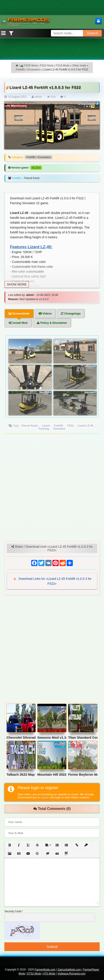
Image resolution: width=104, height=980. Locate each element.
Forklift (59, 426)
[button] (10, 845)
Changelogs (71, 313)
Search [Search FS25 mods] (92, 33)
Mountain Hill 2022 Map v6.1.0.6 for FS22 (52, 774)
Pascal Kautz (30, 426)
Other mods (79, 66)
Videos (45, 313)
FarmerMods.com (45, 970)
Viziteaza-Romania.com (72, 974)
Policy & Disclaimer (52, 323)
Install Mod (18, 323)
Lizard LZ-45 (86, 426)
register (45, 798)
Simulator (59, 429)
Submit (52, 947)
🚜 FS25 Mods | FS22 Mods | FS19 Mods (45, 66)
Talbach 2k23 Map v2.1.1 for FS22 (21, 774)
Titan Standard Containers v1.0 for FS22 (83, 737)
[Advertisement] (52, 489)
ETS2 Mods (34, 974)
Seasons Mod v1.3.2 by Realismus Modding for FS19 (52, 737)
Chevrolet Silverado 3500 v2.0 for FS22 (21, 737)
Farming (44, 429)
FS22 (70, 426)
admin (38, 97)
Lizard (46, 426)
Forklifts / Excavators (28, 70)
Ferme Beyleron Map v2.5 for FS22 (83, 774)
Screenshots (19, 313)
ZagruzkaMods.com (69, 970)
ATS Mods (49, 974)
